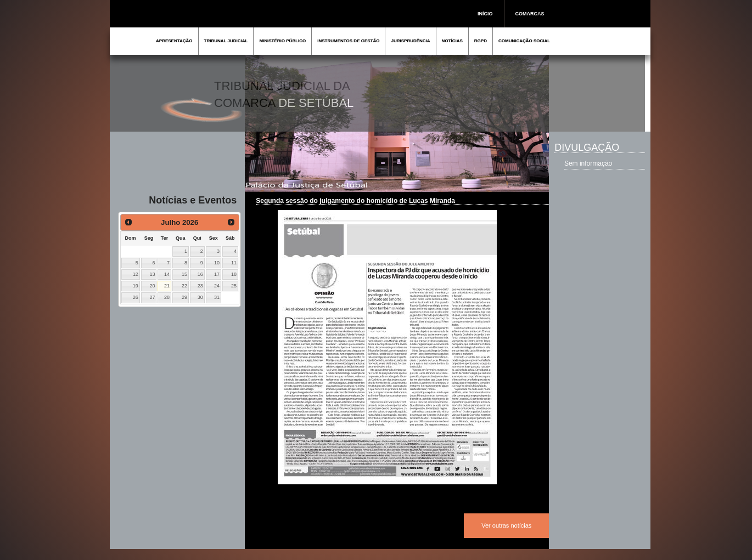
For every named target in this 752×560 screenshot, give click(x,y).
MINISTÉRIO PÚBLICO (282, 41)
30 (200, 297)
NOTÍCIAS (452, 41)
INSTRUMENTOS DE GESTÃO (348, 41)
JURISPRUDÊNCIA (410, 41)
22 (184, 286)
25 (234, 286)
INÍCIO (485, 14)
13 (153, 274)
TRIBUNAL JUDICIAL (226, 41)
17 (217, 274)
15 (184, 274)
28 (167, 297)
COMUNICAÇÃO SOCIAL (524, 41)
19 (136, 286)
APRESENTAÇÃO (174, 41)
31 (217, 297)
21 (167, 286)
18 (234, 274)
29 (184, 297)
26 (136, 297)
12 (136, 274)
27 (153, 297)
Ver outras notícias (506, 525)
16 (200, 274)
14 (167, 274)
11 (234, 263)
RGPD (481, 41)
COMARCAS (530, 14)
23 (200, 286)
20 (153, 286)
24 (217, 286)
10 (217, 263)
